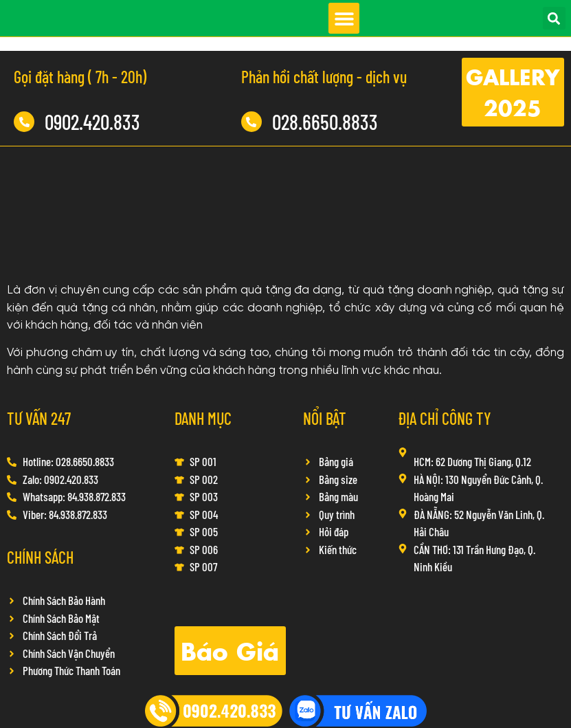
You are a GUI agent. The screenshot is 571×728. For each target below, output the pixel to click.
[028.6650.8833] (251, 122)
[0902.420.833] (24, 122)
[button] (344, 18)
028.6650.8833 (325, 122)
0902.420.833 (92, 122)
